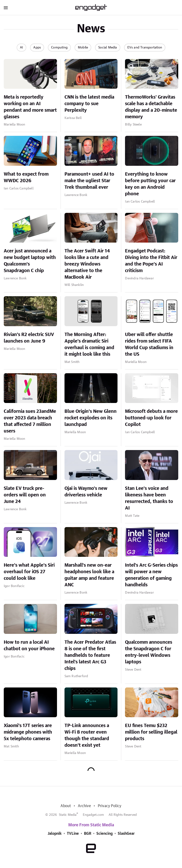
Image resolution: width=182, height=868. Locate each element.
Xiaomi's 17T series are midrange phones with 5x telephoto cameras (28, 732)
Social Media (108, 48)
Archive (84, 806)
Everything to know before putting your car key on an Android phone (150, 184)
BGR (88, 834)
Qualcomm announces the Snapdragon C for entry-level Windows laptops (149, 652)
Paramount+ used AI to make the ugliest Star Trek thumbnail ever (89, 181)
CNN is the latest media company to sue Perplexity (89, 104)
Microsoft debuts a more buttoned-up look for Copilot (151, 418)
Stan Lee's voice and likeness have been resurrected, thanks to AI (149, 498)
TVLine (73, 834)
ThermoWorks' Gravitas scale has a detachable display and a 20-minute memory (151, 107)
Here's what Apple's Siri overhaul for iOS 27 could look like (29, 572)
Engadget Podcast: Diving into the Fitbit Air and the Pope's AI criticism (151, 261)
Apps (37, 48)
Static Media (68, 815)
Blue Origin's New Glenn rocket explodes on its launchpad (91, 418)
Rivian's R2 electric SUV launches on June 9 (29, 338)
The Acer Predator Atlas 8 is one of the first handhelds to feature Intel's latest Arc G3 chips (90, 655)
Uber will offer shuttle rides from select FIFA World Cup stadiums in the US (149, 344)
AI (21, 48)
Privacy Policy (110, 806)
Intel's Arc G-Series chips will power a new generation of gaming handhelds (151, 575)
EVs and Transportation (145, 48)
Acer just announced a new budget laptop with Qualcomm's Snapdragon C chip (30, 261)
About (66, 806)
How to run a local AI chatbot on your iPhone (29, 646)
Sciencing (104, 834)
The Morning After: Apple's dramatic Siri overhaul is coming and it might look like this (89, 344)
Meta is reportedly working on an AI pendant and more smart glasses (30, 107)
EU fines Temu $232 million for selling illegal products (151, 732)
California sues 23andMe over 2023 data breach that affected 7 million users (30, 421)
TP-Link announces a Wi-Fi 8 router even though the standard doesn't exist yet (87, 735)
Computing (59, 48)
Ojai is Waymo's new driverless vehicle (86, 492)
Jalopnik (55, 834)
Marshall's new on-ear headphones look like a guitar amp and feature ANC (89, 575)
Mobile (83, 48)
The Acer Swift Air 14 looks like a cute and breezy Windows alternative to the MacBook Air (87, 264)
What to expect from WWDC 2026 (26, 177)
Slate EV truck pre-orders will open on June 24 (25, 495)
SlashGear (126, 834)
